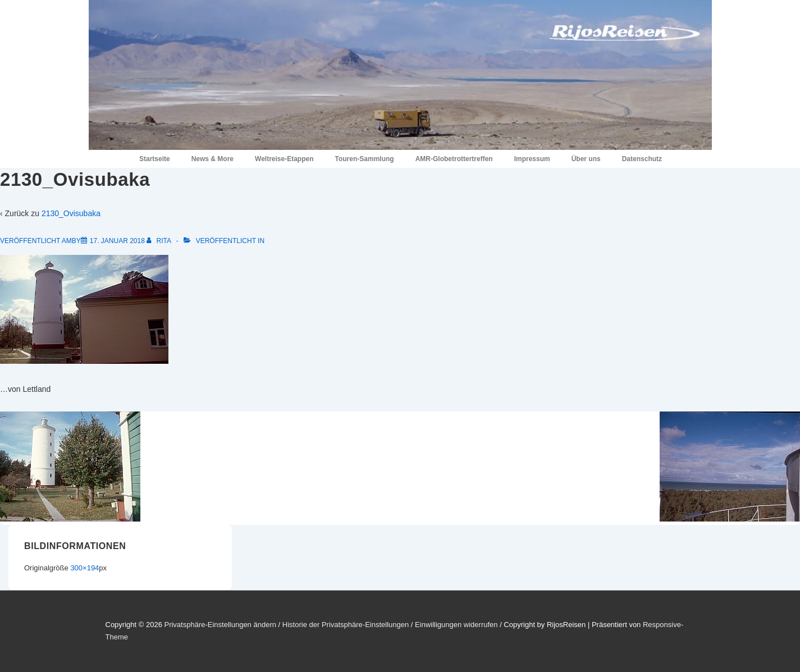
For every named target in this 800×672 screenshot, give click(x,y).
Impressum (532, 159)
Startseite (155, 159)
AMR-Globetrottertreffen (454, 159)
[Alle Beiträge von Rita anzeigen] (159, 241)
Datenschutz (642, 159)
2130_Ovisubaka (71, 213)
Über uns (586, 159)
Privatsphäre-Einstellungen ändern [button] (220, 625)
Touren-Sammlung (365, 159)
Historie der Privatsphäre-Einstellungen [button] (346, 625)
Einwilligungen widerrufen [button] (456, 625)
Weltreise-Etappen (284, 159)
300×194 (84, 568)
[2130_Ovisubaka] (117, 241)
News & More (212, 159)
